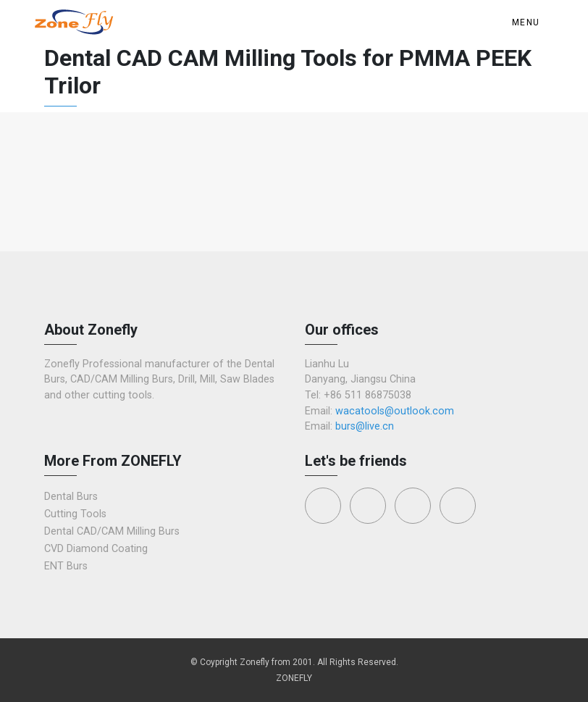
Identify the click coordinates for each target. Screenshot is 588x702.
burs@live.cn (365, 426)
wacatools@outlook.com (395, 411)
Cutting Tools (75, 514)
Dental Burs (71, 497)
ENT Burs (66, 566)
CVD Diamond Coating (96, 549)
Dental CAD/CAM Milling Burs (112, 531)
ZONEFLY (294, 678)
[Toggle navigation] (529, 22)
